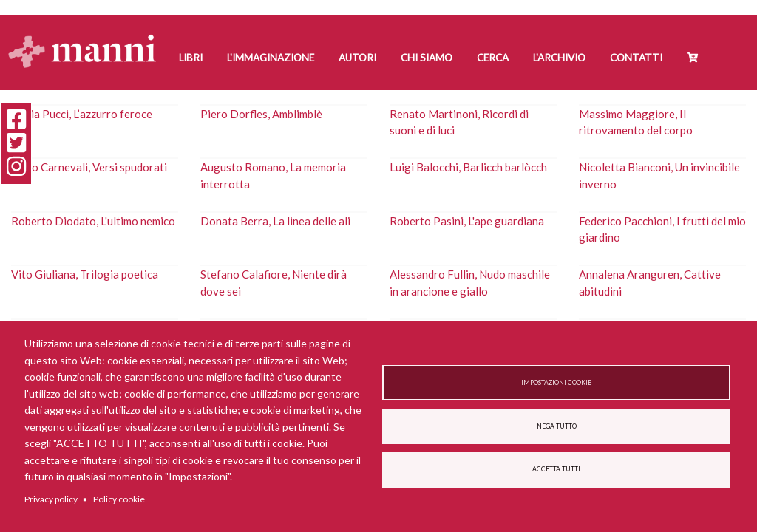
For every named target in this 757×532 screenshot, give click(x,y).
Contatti (636, 58)
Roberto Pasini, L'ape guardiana (467, 221)
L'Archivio (559, 58)
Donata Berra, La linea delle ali (275, 221)
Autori (357, 58)
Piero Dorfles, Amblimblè (261, 114)
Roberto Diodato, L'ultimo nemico (93, 221)
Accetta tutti (556, 469)
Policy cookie (119, 499)
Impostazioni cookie (556, 383)
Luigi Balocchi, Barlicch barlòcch (468, 167)
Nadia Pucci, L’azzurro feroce (82, 114)
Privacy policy (51, 499)
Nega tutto (557, 426)
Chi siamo (427, 58)
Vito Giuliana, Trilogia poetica (85, 274)
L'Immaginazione (271, 58)
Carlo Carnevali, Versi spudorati (89, 167)
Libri (191, 58)
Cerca (493, 58)
